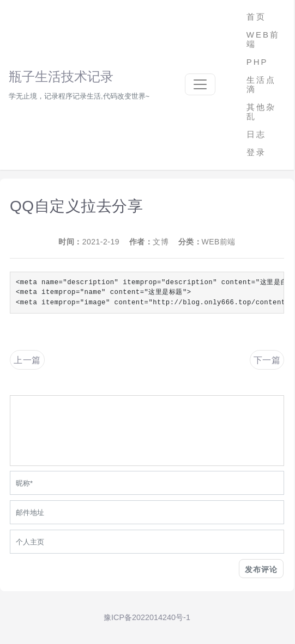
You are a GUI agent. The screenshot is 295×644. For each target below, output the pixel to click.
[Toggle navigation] (200, 84)
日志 (256, 134)
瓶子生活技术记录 (61, 76)
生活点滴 (261, 84)
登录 (256, 152)
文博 (161, 242)
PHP (257, 62)
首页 (256, 17)
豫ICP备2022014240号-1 (147, 617)
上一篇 (27, 360)
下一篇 (267, 360)
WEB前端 (263, 39)
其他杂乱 (261, 112)
